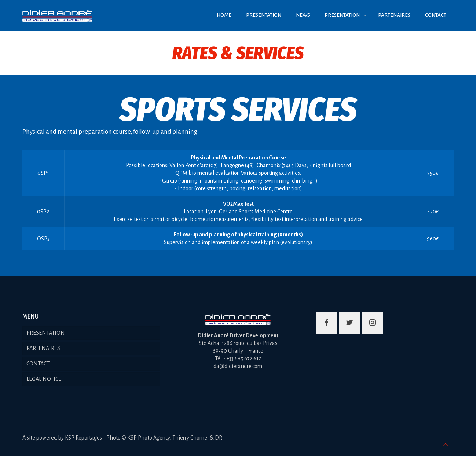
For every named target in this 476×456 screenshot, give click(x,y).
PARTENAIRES (43, 348)
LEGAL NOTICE (44, 379)
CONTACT (38, 364)
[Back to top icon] (446, 445)
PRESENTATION (46, 333)
